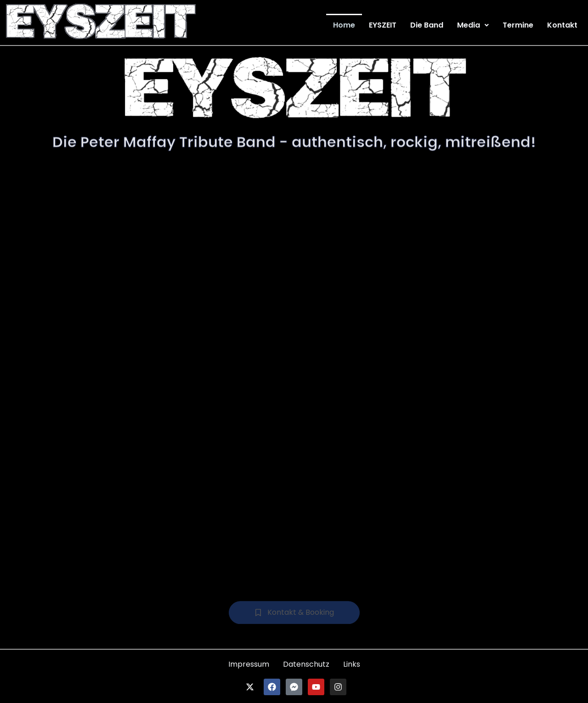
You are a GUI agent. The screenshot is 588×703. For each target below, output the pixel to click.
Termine (518, 25)
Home (344, 25)
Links (352, 664)
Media (473, 25)
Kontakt (562, 25)
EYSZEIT (383, 25)
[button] (473, 25)
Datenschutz (306, 664)
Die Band (427, 25)
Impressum (249, 664)
